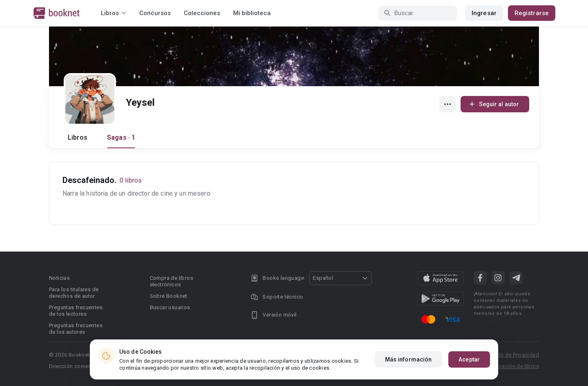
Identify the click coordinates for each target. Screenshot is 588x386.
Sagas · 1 (121, 137)
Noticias (59, 278)
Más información (409, 359)
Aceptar (469, 359)
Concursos (155, 13)
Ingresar (484, 13)
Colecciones (202, 13)
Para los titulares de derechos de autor (74, 293)
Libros (78, 137)
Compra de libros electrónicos (171, 281)
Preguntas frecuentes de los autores (76, 329)
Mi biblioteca (252, 13)
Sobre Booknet (169, 296)
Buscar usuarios (170, 307)
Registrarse (532, 13)
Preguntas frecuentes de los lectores (76, 311)
